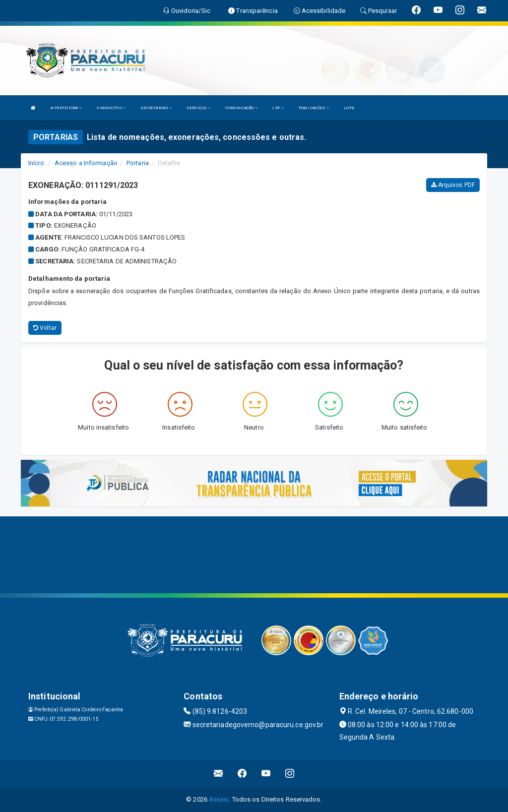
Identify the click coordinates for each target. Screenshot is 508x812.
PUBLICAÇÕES (314, 108)
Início (36, 163)
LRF (278, 108)
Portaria (138, 163)
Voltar (45, 328)
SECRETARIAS (156, 108)
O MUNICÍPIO (111, 108)
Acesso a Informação (86, 163)
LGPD (349, 108)
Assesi (219, 799)
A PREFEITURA (66, 108)
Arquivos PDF (453, 185)
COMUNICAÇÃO (241, 108)
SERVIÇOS (198, 108)
